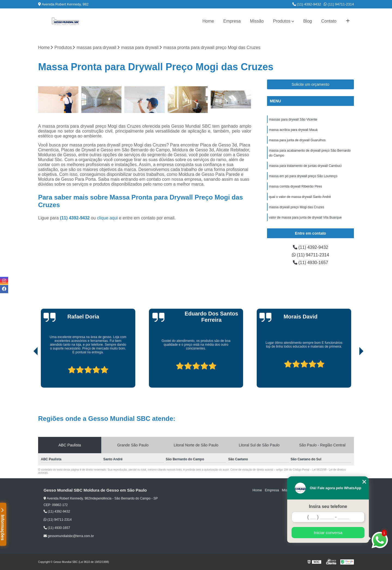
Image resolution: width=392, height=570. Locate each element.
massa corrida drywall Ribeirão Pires (295, 186)
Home (208, 21)
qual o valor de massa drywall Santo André (300, 197)
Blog (308, 21)
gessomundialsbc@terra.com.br (69, 536)
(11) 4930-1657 (311, 263)
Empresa (232, 21)
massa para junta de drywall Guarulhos (297, 140)
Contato (329, 21)
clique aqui (107, 218)
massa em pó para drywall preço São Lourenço (303, 176)
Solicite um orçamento (310, 84)
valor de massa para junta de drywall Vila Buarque (305, 217)
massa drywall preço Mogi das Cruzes (297, 207)
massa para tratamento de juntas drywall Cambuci (305, 166)
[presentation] (28, 372)
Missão (257, 21)
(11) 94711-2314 (339, 4)
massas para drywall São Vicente (293, 119)
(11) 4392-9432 (307, 4)
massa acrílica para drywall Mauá (293, 130)
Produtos (282, 21)
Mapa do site (338, 490)
